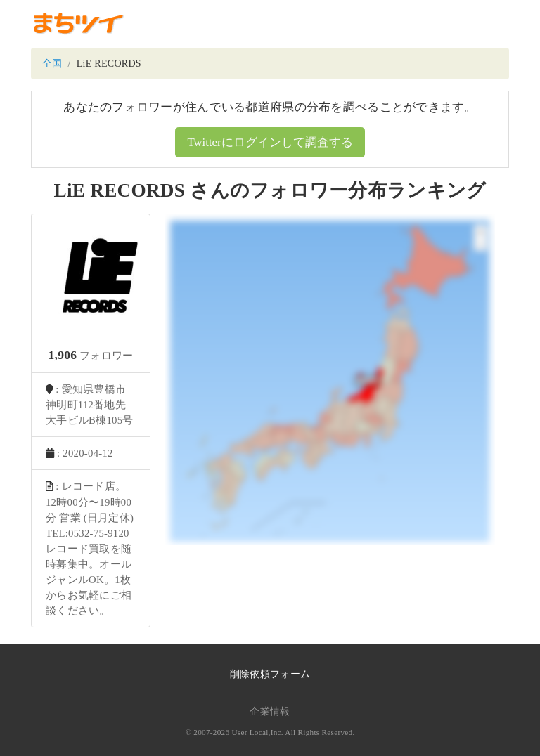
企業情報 (270, 711)
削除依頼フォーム (270, 674)
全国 (52, 64)
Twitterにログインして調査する (270, 142)
